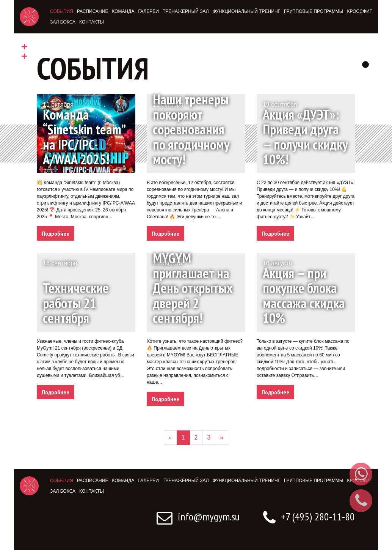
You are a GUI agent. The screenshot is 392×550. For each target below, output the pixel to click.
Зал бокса (63, 22)
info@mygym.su (198, 516)
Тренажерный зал (186, 11)
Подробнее (56, 233)
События (62, 11)
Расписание (93, 11)
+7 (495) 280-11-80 (309, 516)
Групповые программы (314, 11)
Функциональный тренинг (246, 11)
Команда (123, 11)
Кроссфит (360, 11)
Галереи (148, 11)
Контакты (92, 22)
